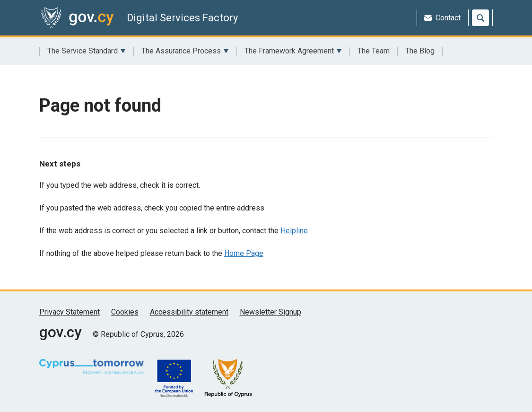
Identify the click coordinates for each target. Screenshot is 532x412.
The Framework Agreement (293, 51)
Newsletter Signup (270, 312)
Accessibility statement (189, 312)
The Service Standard (87, 51)
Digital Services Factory (182, 18)
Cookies (125, 312)
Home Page (244, 253)
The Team (374, 51)
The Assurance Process (185, 51)
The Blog (420, 51)
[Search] (480, 18)
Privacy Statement (70, 312)
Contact (442, 18)
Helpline (294, 231)
